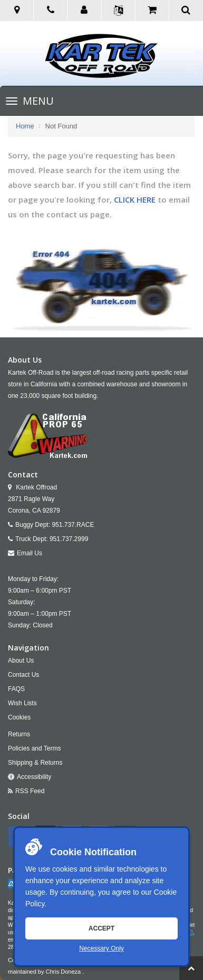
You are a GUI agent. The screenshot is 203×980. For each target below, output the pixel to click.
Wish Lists (22, 703)
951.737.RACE (73, 525)
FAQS (16, 689)
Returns (19, 734)
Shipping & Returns (35, 763)
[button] (84, 11)
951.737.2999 (69, 539)
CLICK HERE (135, 199)
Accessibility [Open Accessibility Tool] (34, 777)
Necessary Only (101, 948)
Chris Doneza (64, 972)
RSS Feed (30, 791)
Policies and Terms (35, 748)
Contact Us (23, 675)
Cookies (19, 717)
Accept (101, 928)
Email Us (30, 553)
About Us (21, 661)
